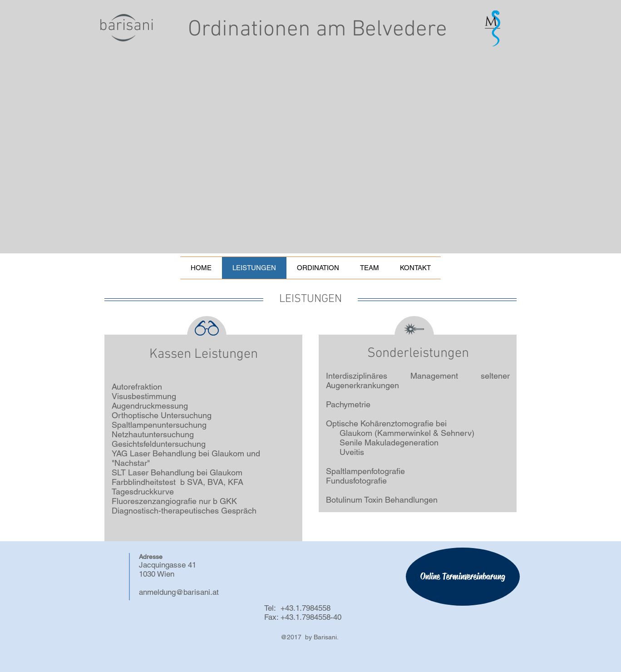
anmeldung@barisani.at (179, 592)
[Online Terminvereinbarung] (463, 577)
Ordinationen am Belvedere (318, 30)
